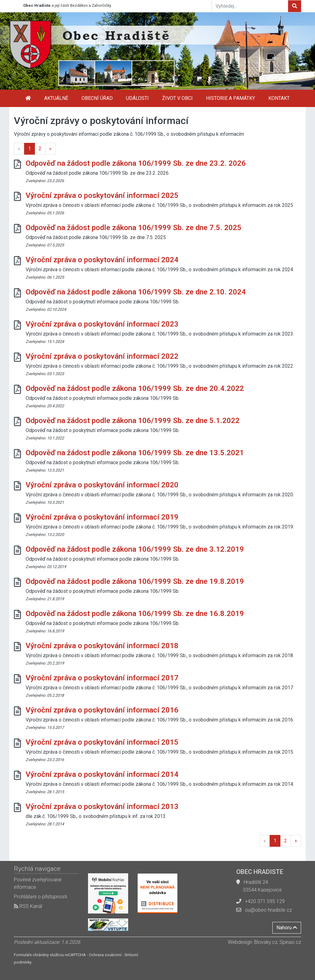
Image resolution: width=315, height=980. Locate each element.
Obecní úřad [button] (97, 98)
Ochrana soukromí (105, 955)
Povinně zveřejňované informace (38, 883)
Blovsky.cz (266, 942)
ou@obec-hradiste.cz (268, 910)
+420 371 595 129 (265, 901)
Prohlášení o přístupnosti (40, 897)
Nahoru (287, 928)
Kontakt (279, 98)
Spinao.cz (290, 942)
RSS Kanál (28, 906)
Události (137, 98)
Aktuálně (56, 98)
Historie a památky (231, 98)
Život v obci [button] (177, 98)
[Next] (50, 149)
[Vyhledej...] (250, 6)
